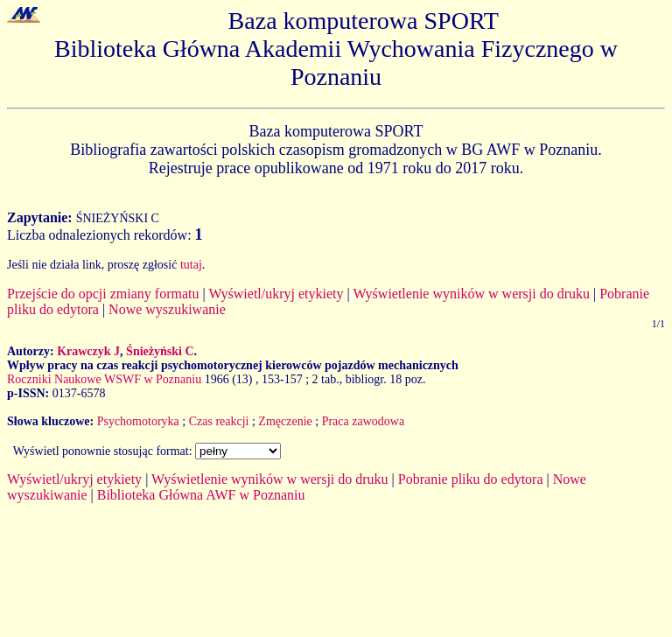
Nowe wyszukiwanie (167, 309)
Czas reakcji (219, 421)
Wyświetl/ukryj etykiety (276, 294)
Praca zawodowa (363, 421)
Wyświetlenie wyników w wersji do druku (471, 294)
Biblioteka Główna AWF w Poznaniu (201, 495)
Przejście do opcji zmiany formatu (103, 294)
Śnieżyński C (160, 351)
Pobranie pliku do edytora (471, 479)
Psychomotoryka (138, 421)
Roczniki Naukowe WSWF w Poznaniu (104, 379)
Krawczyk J (88, 351)
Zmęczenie (285, 421)
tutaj (191, 265)
